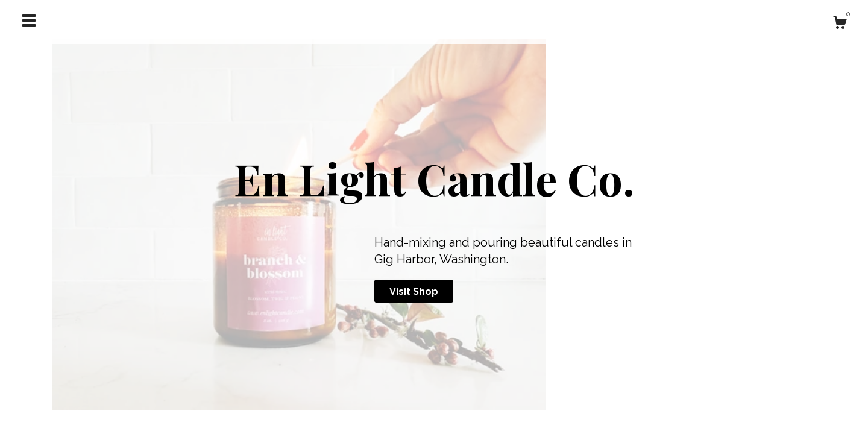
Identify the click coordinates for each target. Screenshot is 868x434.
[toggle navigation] (29, 20)
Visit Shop (414, 291)
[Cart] (840, 24)
